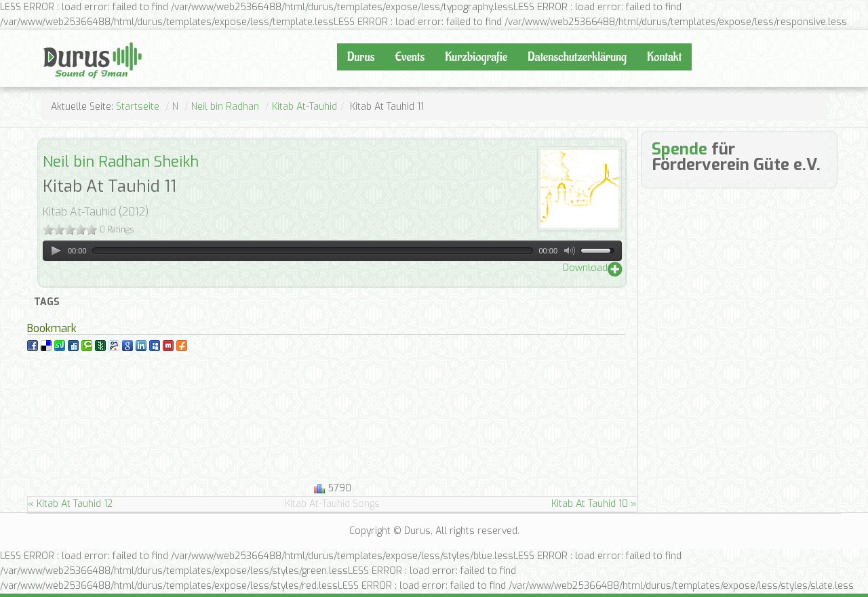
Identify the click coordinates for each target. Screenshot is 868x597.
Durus (58, 41)
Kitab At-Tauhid (304, 107)
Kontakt (664, 57)
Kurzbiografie (476, 57)
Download (585, 268)
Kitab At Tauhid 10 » (594, 504)
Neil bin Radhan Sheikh (121, 162)
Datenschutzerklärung (577, 57)
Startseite (138, 107)
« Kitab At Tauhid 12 (70, 504)
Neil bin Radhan (225, 107)
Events (410, 57)
